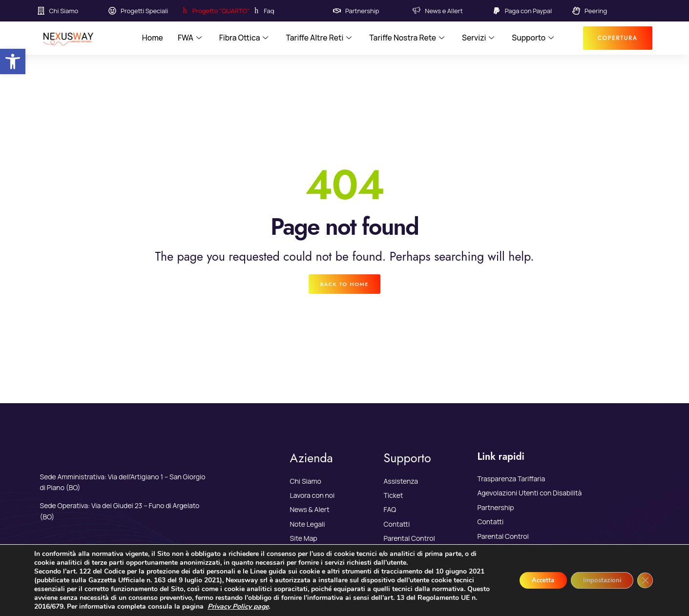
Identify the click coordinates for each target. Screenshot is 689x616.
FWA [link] (188, 38)
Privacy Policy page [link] (300, 606)
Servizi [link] (480, 38)
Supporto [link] (535, 38)
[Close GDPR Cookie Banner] (644, 580)
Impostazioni (596, 580)
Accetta (531, 580)
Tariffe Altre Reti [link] (318, 38)
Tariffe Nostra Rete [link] (408, 38)
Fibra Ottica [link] (242, 38)
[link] (13, 62)
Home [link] (150, 38)
